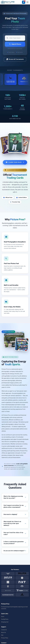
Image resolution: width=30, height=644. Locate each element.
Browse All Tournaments (15, 59)
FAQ (2, 635)
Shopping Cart (5, 622)
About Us (4, 632)
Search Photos (15, 44)
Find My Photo (5, 619)
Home (3, 617)
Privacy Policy (5, 638)
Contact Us (4, 630)
